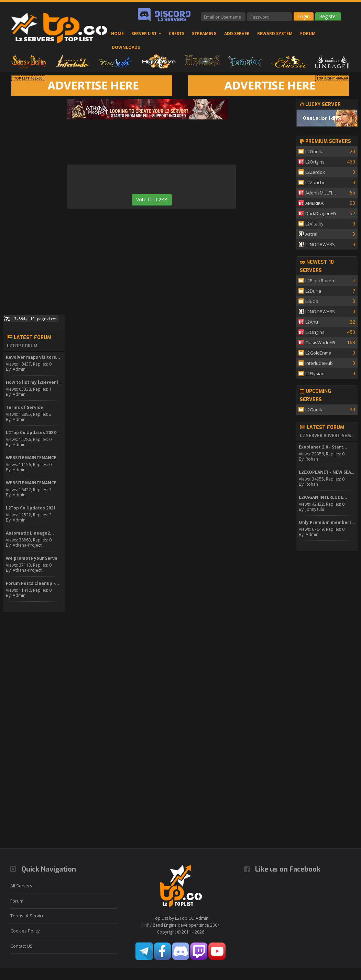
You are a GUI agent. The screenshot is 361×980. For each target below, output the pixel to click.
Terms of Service (28, 916)
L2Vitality (314, 224)
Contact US (21, 946)
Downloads (126, 47)
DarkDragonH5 (321, 213)
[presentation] (152, 181)
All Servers (21, 886)
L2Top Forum (22, 346)
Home (117, 34)
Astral (311, 234)
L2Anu (312, 322)
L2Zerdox (315, 172)
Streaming (204, 34)
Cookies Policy (25, 931)
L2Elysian (315, 373)
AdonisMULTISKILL (322, 193)
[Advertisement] (34, 202)
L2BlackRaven (320, 281)
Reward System (275, 34)
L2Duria (313, 291)
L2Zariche (315, 182)
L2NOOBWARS (320, 244)
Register (328, 16)
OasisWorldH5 (320, 343)
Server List (144, 34)
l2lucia (312, 301)
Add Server (237, 34)
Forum (308, 34)
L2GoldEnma (318, 353)
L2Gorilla (314, 151)
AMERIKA (314, 203)
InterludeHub (319, 363)
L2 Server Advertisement (328, 436)
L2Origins (315, 162)
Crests (177, 34)
